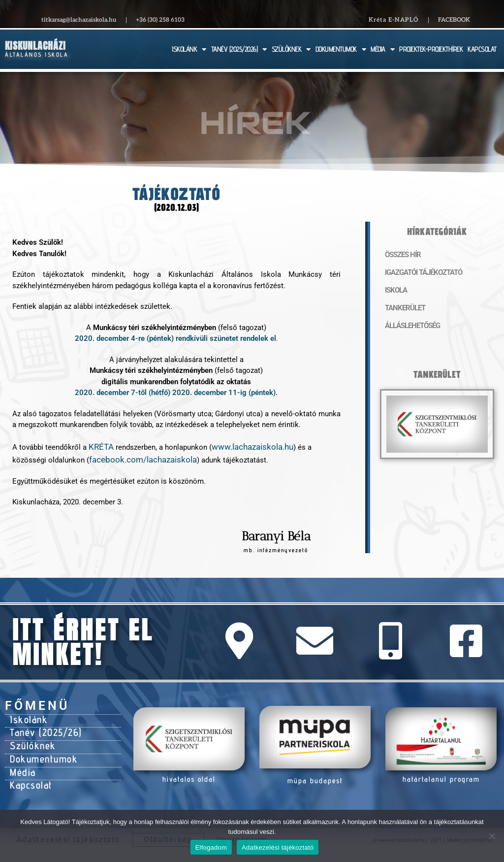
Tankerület (400, 308)
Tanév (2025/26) (40, 726)
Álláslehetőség (406, 326)
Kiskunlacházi (35, 46)
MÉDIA (382, 50)
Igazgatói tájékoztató (414, 273)
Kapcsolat (28, 769)
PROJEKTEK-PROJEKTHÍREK (431, 49)
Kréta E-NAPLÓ (394, 20)
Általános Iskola (37, 54)
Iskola (393, 291)
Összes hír (399, 255)
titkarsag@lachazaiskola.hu (79, 20)
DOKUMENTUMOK (341, 50)
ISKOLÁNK (189, 50)
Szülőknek (29, 736)
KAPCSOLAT (482, 49)
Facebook (454, 20)
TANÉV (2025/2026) (239, 50)
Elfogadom (211, 847)
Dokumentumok (38, 747)
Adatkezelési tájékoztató (278, 847)
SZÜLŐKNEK (291, 50)
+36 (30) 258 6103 (160, 20)
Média (21, 758)
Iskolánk (26, 715)
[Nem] (492, 836)
